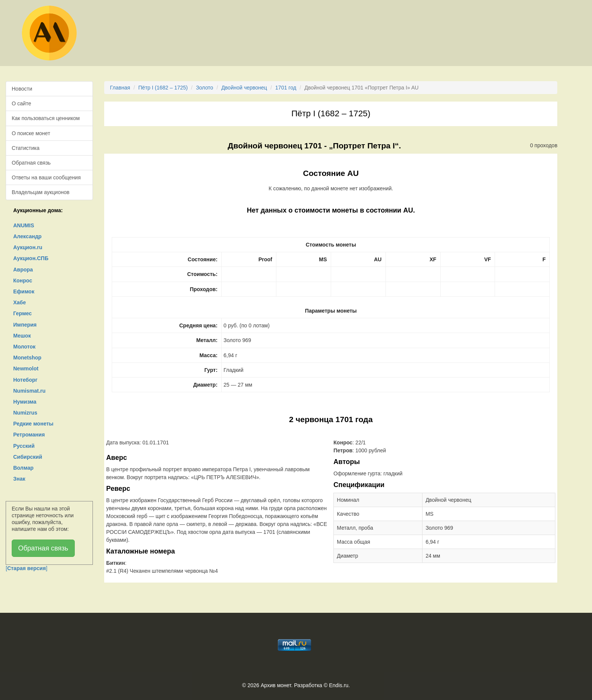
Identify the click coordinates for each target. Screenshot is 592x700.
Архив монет (276, 685)
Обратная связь (31, 163)
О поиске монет (31, 133)
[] (26, 568)
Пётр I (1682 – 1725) (163, 88)
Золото (205, 88)
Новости (22, 89)
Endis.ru (338, 685)
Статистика (26, 148)
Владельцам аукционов (41, 192)
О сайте (21, 103)
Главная (120, 88)
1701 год (286, 88)
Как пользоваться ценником (46, 118)
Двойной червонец (244, 88)
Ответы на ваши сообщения (46, 177)
